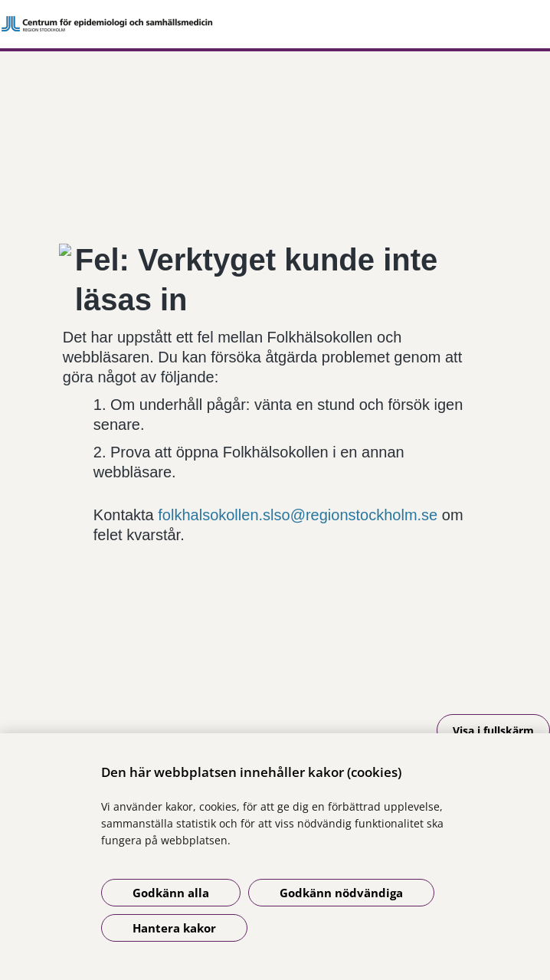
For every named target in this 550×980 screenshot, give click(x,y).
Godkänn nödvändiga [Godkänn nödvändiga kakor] (341, 893)
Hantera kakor (174, 928)
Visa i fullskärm (493, 731)
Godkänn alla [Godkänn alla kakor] (171, 893)
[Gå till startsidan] (275, 24)
